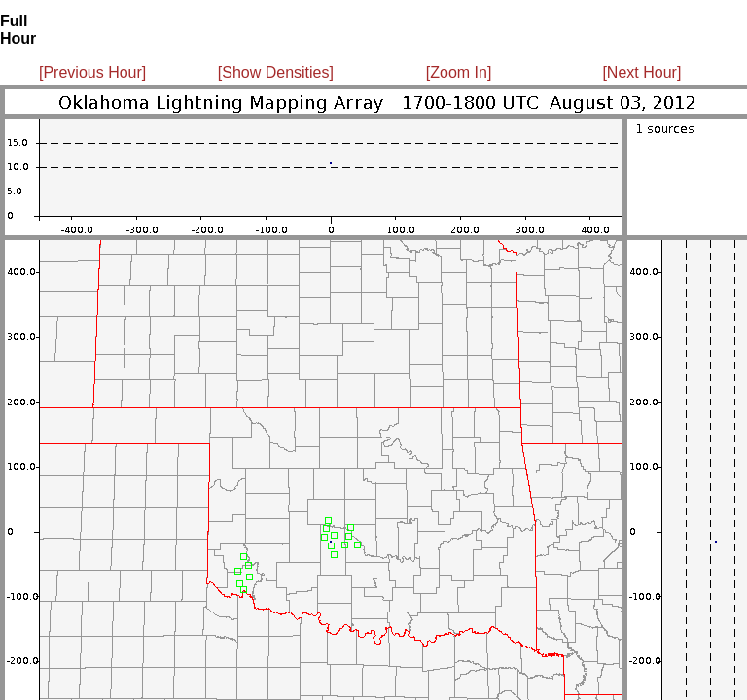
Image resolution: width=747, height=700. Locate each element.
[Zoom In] (459, 72)
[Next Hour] (641, 72)
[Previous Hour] (92, 72)
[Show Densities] (276, 72)
